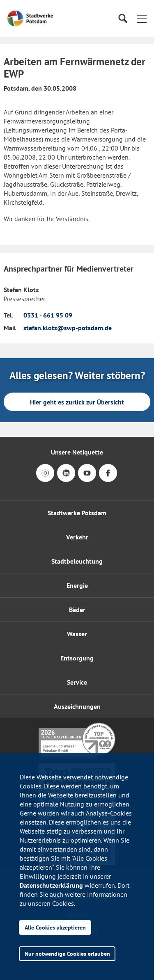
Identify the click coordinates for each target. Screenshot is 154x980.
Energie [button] (77, 585)
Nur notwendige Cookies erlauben (67, 954)
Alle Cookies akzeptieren (55, 927)
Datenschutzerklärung (51, 885)
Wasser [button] (77, 634)
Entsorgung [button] (77, 658)
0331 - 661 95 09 (48, 315)
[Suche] (123, 19)
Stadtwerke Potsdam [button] (77, 513)
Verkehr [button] (77, 537)
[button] (142, 18)
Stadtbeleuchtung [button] (77, 561)
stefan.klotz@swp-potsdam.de (68, 328)
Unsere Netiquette (77, 452)
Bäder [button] (77, 610)
